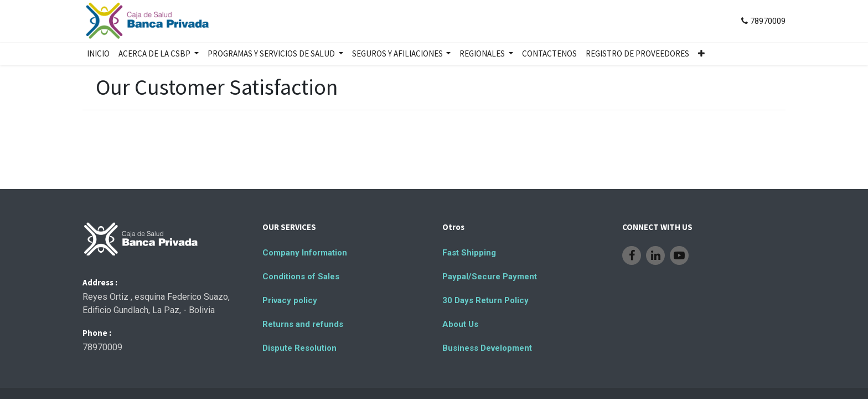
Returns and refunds (303, 324)
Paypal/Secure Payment (490, 277)
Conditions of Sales (301, 277)
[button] (701, 54)
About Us (460, 324)
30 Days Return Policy (485, 300)
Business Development (487, 348)
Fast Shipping (469, 253)
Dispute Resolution (299, 348)
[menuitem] (98, 54)
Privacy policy (290, 300)
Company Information (305, 253)
